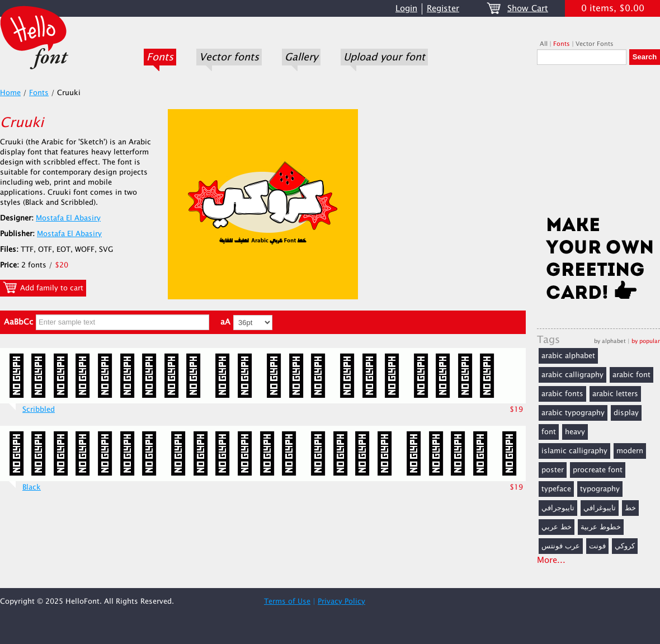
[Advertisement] (598, 144)
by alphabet (610, 341)
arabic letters (615, 394)
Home (10, 93)
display (626, 413)
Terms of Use (287, 601)
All (544, 44)
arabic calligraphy (572, 375)
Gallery (301, 57)
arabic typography (573, 413)
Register (443, 9)
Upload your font (384, 57)
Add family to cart (43, 288)
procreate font (598, 470)
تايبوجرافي (558, 508)
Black (32, 487)
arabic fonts (562, 394)
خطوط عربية (601, 527)
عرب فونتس (561, 546)
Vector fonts (229, 57)
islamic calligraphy (574, 451)
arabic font (631, 375)
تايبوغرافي (600, 508)
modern (630, 451)
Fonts (160, 57)
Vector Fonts (595, 44)
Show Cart (528, 9)
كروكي (625, 546)
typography (600, 489)
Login (406, 9)
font (549, 432)
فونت (597, 546)
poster (553, 470)
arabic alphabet (568, 356)
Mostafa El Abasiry (68, 218)
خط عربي (557, 527)
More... (551, 560)
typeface (556, 489)
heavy (575, 432)
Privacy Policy (341, 601)
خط (630, 508)
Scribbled (39, 410)
